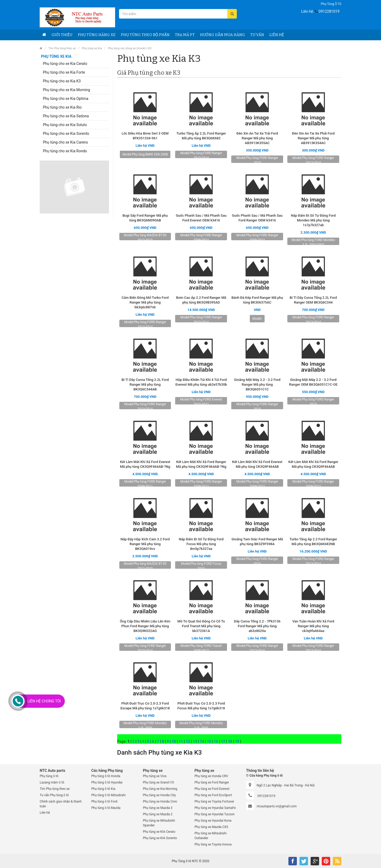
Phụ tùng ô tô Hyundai (107, 782)
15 (209, 741)
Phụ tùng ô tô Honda (106, 776)
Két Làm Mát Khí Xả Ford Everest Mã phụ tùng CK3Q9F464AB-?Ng (145, 464)
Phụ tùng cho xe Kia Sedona (66, 116)
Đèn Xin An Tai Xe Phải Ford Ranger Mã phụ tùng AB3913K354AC (313, 138)
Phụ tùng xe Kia (92, 48)
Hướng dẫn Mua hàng (223, 35)
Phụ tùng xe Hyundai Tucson (214, 814)
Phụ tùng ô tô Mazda (106, 808)
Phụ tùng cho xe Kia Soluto (65, 125)
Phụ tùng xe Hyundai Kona (213, 821)
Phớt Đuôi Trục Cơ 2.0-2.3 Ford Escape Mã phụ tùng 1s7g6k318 (145, 706)
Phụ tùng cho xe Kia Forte (64, 72)
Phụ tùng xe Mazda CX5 (211, 827)
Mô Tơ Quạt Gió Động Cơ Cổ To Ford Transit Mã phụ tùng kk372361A (201, 626)
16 (216, 741)
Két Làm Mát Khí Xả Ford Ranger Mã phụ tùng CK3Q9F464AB (313, 464)
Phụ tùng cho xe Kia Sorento (66, 133)
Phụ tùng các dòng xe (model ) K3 (130, 48)
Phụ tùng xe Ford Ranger (212, 782)
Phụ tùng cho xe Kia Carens (65, 142)
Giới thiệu (62, 35)
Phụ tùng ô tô (331, 4)
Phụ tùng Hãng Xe (97, 35)
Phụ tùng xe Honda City (159, 795)
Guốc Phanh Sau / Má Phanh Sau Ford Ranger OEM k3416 (257, 218)
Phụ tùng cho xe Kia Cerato (65, 64)
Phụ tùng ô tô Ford (104, 802)
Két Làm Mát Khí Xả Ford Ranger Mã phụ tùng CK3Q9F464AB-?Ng (201, 464)
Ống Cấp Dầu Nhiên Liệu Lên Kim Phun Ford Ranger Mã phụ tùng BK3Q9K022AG (145, 626)
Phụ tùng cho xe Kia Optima (66, 99)
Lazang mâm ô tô (52, 782)
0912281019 (329, 11)
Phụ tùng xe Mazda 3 (158, 808)
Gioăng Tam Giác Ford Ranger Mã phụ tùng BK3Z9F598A (257, 542)
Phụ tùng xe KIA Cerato (159, 832)
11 (181, 741)
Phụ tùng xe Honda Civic (160, 802)
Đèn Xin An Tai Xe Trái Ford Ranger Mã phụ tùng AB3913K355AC (257, 138)
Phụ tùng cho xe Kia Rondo (65, 151)
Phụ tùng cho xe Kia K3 (62, 81)
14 (202, 741)
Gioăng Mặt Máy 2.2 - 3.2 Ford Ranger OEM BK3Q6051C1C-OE (313, 382)
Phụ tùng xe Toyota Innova (213, 844)
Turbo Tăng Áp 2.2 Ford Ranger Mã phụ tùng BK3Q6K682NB (313, 542)
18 (230, 741)
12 (188, 741)
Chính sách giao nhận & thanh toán (61, 804)
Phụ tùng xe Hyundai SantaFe (215, 808)
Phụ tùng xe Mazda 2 (158, 814)
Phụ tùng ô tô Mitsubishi (108, 795)
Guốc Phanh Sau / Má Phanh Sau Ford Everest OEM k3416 (201, 218)
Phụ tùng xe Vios (155, 776)
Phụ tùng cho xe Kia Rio (62, 107)
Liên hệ (45, 813)
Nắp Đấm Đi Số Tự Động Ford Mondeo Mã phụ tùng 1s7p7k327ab (313, 220)
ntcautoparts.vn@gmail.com (277, 806)
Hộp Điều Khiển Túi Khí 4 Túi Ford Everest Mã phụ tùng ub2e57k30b (201, 382)
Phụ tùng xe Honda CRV (211, 776)
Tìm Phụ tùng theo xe (62, 48)
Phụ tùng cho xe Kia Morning (66, 90)
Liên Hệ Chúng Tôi (44, 701)
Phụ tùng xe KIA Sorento (160, 838)
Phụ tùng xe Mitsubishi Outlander (210, 836)
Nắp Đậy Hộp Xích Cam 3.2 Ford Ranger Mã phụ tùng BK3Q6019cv (145, 544)
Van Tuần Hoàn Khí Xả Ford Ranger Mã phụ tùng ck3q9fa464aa (313, 626)
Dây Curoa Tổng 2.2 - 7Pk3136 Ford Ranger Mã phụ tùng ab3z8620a (257, 626)
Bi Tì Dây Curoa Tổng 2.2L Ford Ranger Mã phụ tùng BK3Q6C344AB (145, 384)
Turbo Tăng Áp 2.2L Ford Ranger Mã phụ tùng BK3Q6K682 (201, 136)
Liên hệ (277, 35)
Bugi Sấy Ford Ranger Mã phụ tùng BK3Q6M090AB (145, 218)
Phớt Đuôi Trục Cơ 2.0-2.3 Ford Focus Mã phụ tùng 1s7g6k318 (201, 706)
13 (195, 741)
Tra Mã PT (185, 35)
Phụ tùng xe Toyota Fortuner (214, 802)
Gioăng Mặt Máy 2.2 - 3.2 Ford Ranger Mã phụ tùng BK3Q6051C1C (257, 384)
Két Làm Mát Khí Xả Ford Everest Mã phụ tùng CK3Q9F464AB (257, 464)
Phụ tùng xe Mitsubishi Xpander (159, 823)
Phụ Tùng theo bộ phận (145, 35)
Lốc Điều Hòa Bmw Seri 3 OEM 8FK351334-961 (145, 136)
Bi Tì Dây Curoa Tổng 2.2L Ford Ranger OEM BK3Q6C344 (313, 300)
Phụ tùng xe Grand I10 (158, 782)
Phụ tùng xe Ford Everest (212, 789)
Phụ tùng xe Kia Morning (160, 789)
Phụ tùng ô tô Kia (103, 789)
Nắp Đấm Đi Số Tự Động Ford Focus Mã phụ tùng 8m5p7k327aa (201, 544)
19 (237, 741)
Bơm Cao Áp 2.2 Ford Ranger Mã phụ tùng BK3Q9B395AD (201, 300)
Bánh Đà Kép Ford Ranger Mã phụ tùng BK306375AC (257, 300)
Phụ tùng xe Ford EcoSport (213, 795)
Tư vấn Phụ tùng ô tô (54, 795)
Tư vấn (257, 35)
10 (174, 741)
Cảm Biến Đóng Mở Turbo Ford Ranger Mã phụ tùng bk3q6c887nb (145, 302)
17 (223, 741)
